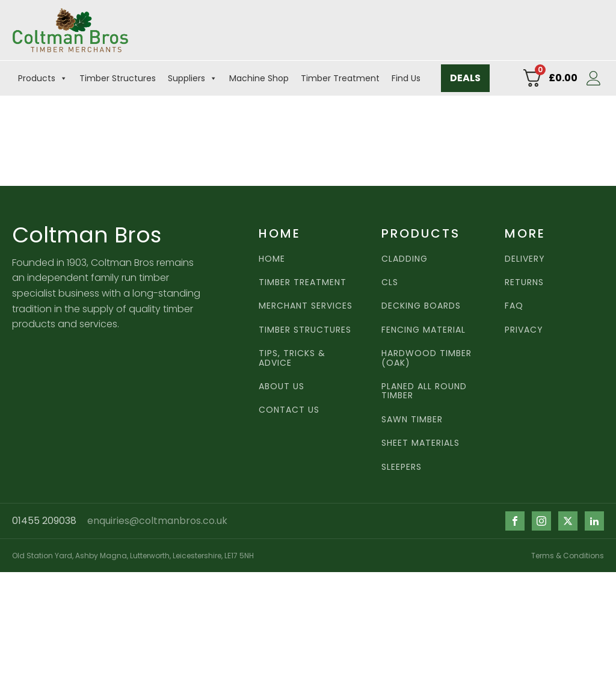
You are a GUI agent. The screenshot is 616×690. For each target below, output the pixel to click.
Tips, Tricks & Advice (292, 358)
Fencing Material (423, 330)
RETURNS (524, 282)
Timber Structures (118, 78)
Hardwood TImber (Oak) (427, 358)
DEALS (465, 78)
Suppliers (192, 78)
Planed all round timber (424, 391)
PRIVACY (524, 330)
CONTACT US (289, 410)
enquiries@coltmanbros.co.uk (157, 521)
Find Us (406, 78)
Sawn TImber (412, 420)
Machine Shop (259, 78)
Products (43, 78)
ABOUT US (282, 387)
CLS (390, 282)
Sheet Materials (420, 443)
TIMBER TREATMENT (303, 282)
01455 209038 (44, 521)
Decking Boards (421, 306)
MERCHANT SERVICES (306, 306)
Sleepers (402, 467)
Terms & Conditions (568, 556)
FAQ (514, 306)
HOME (272, 259)
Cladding (405, 259)
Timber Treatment (340, 78)
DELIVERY (525, 259)
